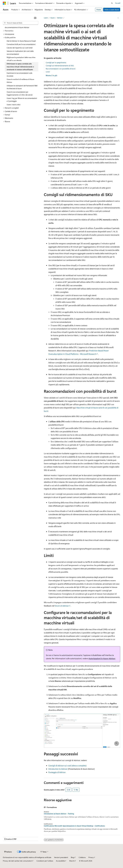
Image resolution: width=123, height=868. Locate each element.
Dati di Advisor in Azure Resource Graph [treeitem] (21, 41)
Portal (99, 10)
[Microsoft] (4, 3)
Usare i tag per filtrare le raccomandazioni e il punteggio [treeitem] (22, 100)
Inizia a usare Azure (112, 10)
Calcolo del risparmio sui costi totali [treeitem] (20, 48)
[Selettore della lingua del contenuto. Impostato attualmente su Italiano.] (8, 852)
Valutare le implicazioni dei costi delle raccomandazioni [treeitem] (20, 53)
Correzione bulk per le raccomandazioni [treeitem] (21, 44)
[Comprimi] (35, 18)
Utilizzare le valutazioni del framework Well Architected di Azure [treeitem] (22, 87)
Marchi (72, 861)
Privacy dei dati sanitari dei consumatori (17, 861)
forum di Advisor (62, 606)
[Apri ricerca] (112, 3)
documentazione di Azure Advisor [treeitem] (17, 27)
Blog (72, 857)
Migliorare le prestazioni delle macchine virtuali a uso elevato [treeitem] (21, 59)
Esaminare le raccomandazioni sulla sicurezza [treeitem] (19, 74)
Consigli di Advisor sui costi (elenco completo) (67, 766)
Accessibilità (60, 861)
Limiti (48, 72)
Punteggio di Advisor (57, 772)
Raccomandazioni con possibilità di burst (61, 69)
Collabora (82, 857)
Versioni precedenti (61, 857)
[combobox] (20, 23)
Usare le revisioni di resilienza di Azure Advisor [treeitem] (20, 81)
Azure (52, 18)
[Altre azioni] (118, 18)
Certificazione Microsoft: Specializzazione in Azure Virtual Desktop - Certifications (74, 826)
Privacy (91, 857)
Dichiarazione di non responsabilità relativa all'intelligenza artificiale (27, 857)
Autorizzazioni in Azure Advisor (102, 658)
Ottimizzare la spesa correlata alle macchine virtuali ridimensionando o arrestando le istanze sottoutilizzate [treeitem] (20, 67)
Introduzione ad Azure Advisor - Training (59, 814)
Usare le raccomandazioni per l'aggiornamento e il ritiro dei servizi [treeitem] (20, 93)
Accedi (118, 3)
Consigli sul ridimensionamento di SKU (60, 66)
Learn (46, 18)
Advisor (60, 18)
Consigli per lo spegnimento (56, 62)
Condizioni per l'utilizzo (45, 861)
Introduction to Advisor (58, 769)
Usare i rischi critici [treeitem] (13, 105)
